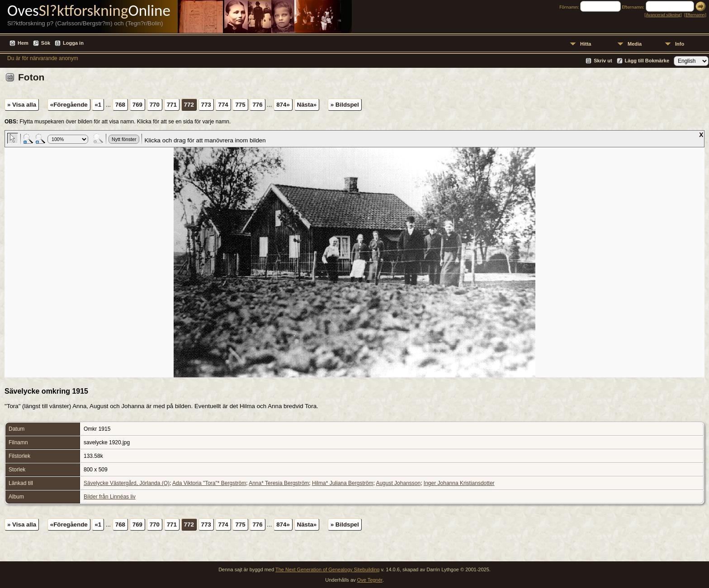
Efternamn (695, 15)
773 (206, 105)
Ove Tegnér (370, 580)
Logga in (73, 43)
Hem (23, 43)
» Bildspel (345, 105)
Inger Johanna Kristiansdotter (459, 483)
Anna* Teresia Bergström (279, 483)
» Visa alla (22, 105)
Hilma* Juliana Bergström (343, 483)
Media (635, 44)
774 (223, 105)
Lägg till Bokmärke (647, 61)
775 (240, 105)
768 (120, 105)
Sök (46, 43)
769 (137, 105)
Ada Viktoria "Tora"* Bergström (209, 483)
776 (257, 105)
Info (680, 44)
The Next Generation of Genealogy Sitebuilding (328, 569)
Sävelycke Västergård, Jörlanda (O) (127, 483)
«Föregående (69, 105)
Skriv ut (603, 61)
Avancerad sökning (663, 15)
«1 (98, 105)
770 (155, 105)
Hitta (586, 44)
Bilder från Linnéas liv (110, 497)
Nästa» (307, 105)
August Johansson (398, 483)
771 (172, 105)
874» (283, 105)
